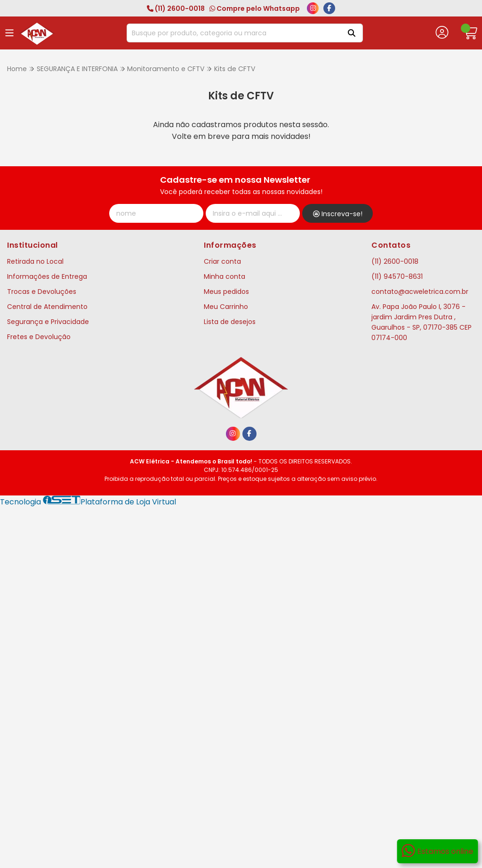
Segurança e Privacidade (48, 322)
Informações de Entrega (47, 276)
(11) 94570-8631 (397, 276)
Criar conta (222, 261)
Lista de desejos (230, 322)
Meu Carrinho (226, 307)
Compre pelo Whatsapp (255, 8)
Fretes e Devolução (39, 337)
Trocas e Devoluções (42, 292)
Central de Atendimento (47, 307)
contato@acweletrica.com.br (420, 292)
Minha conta (225, 276)
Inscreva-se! (338, 214)
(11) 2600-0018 (176, 8)
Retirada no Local (35, 261)
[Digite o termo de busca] (233, 33)
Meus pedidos (226, 292)
